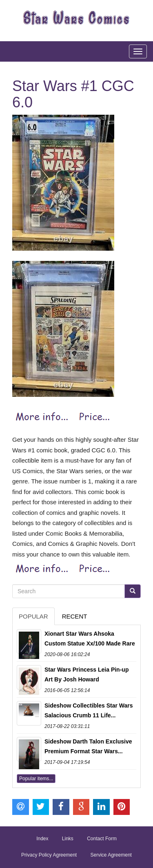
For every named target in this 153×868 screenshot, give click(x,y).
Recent (75, 616)
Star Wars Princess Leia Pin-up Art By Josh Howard (86, 674)
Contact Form (102, 839)
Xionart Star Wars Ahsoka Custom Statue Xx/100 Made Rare (90, 639)
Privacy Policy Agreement (49, 855)
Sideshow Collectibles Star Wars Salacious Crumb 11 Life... (89, 710)
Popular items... (36, 779)
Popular (33, 616)
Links (68, 839)
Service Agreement (111, 855)
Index (42, 839)
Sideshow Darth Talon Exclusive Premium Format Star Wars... (88, 746)
